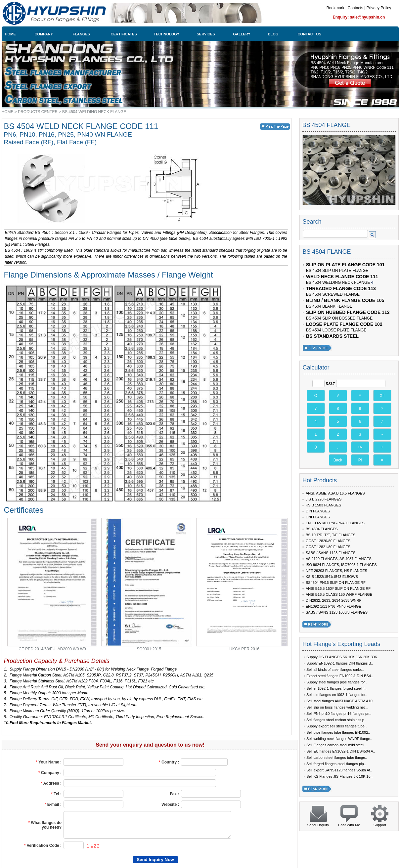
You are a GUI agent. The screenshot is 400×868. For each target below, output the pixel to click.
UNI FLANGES (318, 517)
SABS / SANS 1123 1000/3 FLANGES (337, 612)
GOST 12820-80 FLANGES (328, 541)
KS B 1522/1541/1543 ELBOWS (332, 577)
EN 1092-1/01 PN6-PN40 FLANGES (335, 523)
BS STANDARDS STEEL (332, 336)
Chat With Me (349, 825)
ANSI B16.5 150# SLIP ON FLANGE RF (338, 588)
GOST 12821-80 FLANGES (328, 547)
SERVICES (206, 34)
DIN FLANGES (318, 511)
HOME (10, 34)
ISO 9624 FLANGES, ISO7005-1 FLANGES (341, 565)
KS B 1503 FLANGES (323, 505)
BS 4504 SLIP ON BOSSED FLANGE (339, 318)
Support (380, 825)
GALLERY (242, 34)
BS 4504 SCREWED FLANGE (333, 294)
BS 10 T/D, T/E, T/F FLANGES (331, 535)
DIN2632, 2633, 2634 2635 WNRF (333, 600)
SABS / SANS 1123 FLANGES (331, 553)
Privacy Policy (379, 8)
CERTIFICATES (124, 34)
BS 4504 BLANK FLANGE (329, 306)
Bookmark (335, 8)
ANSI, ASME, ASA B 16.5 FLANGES (335, 493)
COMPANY (44, 34)
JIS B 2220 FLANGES (324, 499)
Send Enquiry (318, 825)
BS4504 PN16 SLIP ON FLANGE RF (336, 583)
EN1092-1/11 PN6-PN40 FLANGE (333, 606)
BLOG (273, 34)
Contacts (355, 8)
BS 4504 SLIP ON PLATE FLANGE (337, 271)
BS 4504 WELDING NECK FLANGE (94, 112)
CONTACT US (310, 34)
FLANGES (82, 34)
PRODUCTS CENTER (38, 112)
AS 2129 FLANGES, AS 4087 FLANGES (339, 559)
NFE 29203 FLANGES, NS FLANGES (336, 571)
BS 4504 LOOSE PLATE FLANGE (336, 330)
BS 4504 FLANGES (322, 529)
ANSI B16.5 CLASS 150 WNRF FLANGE (339, 594)
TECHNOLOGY (167, 34)
